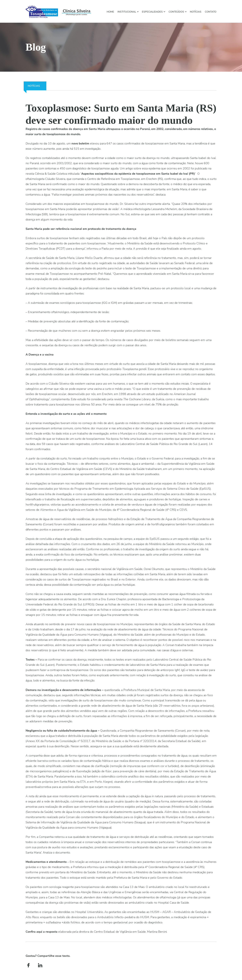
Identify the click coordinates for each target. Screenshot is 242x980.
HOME (110, 12)
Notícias (196, 12)
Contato (211, 12)
